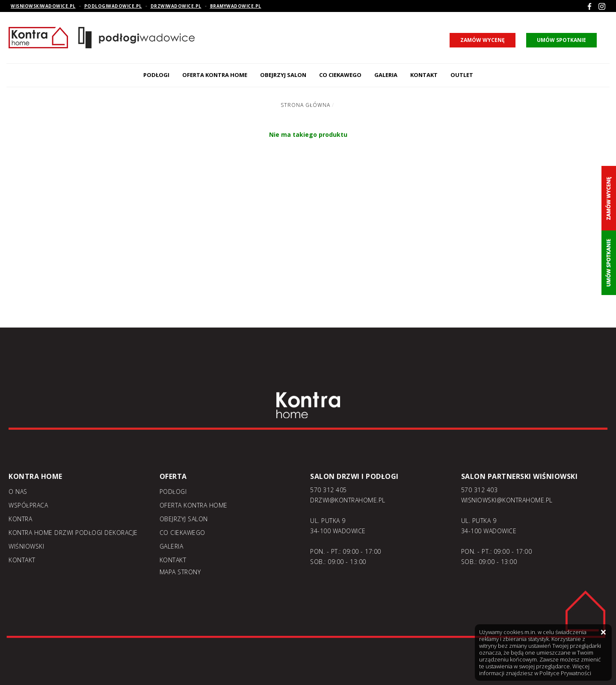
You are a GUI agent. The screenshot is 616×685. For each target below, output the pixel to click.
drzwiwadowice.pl (176, 6)
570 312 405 (329, 490)
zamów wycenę (483, 40)
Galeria (386, 75)
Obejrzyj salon (283, 75)
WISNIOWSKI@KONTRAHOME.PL (507, 500)
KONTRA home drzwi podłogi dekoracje (73, 533)
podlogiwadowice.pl (113, 6)
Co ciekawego (340, 75)
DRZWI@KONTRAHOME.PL (348, 500)
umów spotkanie (561, 40)
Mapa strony (180, 572)
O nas (18, 492)
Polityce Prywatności (565, 673)
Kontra (20, 519)
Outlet (462, 75)
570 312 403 (480, 490)
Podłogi (156, 75)
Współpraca (28, 505)
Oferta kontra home (215, 75)
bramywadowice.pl (236, 6)
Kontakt (424, 75)
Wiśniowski (26, 546)
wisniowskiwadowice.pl (43, 6)
